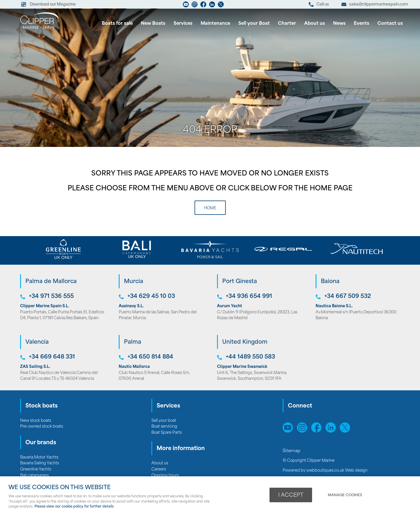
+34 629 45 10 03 (151, 297)
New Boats (153, 24)
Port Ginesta (240, 282)
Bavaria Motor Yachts (39, 458)
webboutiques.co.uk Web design (337, 471)
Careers (159, 469)
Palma (133, 342)
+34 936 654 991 (249, 297)
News (339, 24)
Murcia (134, 282)
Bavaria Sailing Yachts (40, 463)
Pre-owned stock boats (42, 427)
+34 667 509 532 (348, 297)
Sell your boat (164, 421)
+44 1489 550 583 (250, 357)
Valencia (37, 342)
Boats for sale (117, 24)
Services (183, 24)
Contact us (390, 24)
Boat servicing (164, 427)
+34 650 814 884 (150, 357)
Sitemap (292, 451)
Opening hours (165, 476)
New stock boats (36, 421)
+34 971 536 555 (51, 297)
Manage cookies (345, 495)
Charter (287, 24)
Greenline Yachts (36, 469)
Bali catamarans (34, 476)
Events (362, 24)
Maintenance (215, 24)
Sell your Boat (254, 24)
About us (315, 24)
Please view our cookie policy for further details (74, 507)
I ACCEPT (291, 495)
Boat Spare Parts (167, 433)
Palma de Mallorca (51, 282)
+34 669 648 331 (52, 357)
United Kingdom (245, 342)
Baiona (330, 282)
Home (210, 208)
